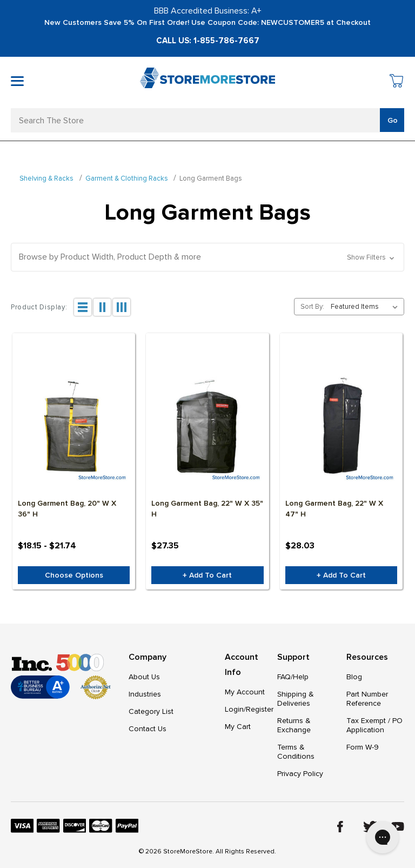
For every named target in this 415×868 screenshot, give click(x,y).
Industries (145, 694)
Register (260, 709)
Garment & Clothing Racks (127, 178)
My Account (245, 692)
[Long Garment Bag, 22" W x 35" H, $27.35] (207, 427)
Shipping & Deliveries (296, 699)
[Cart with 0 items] (397, 82)
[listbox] (366, 307)
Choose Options (74, 575)
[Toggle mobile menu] (17, 81)
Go (393, 120)
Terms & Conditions (296, 752)
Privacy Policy (300, 774)
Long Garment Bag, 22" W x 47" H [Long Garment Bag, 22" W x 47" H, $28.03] (334, 509)
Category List (151, 711)
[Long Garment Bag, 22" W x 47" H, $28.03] (341, 427)
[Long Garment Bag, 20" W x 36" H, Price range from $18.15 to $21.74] (74, 427)
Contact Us (148, 729)
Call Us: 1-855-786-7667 (208, 41)
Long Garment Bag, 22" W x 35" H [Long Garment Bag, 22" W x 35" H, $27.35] (207, 509)
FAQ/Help (293, 677)
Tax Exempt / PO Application (374, 725)
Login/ (235, 709)
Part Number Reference (367, 699)
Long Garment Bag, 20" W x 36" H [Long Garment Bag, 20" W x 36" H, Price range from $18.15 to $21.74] (67, 509)
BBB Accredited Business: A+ (208, 11)
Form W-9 (363, 747)
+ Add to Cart (207, 575)
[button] (207, 257)
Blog (354, 677)
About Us (144, 677)
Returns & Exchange (294, 725)
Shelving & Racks (46, 178)
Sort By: (312, 307)
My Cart (238, 727)
